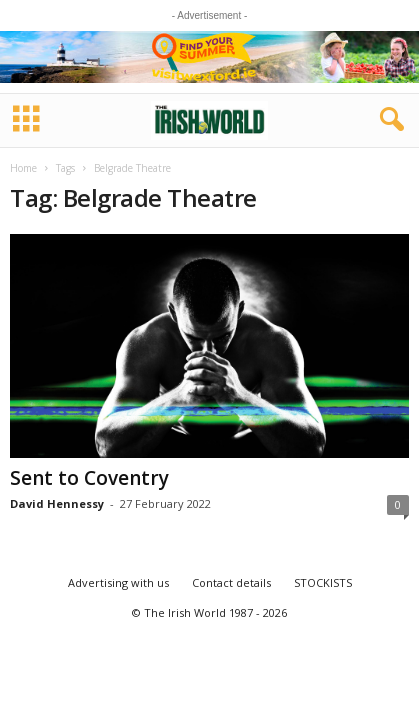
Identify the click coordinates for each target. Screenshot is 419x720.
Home (23, 168)
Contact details (231, 582)
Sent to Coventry (89, 478)
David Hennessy (57, 503)
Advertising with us (118, 582)
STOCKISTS (323, 582)
